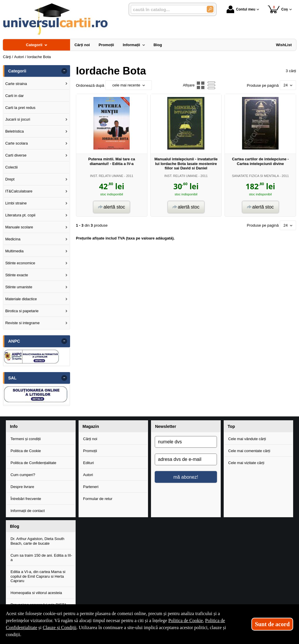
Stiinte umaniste (19, 287)
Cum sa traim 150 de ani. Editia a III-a (41, 558)
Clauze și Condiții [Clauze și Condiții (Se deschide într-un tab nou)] (60, 627)
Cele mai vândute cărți (247, 439)
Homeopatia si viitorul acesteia (36, 593)
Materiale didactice (21, 299)
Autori (88, 475)
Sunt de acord (272, 624)
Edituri (89, 463)
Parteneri (91, 487)
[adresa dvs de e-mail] (186, 459)
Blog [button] (15, 526)
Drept (10, 179)
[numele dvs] (186, 442)
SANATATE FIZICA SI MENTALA (255, 176)
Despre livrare (22, 487)
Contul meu (241, 9)
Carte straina (16, 84)
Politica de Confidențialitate (33, 463)
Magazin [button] (91, 426)
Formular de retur (98, 499)
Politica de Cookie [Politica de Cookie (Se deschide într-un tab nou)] (185, 620)
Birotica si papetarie (22, 311)
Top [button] (231, 426)
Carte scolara (16, 143)
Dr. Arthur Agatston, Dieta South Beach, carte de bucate (37, 541)
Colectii (12, 167)
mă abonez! (186, 477)
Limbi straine (16, 203)
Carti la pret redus (20, 108)
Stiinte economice (20, 263)
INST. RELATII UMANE (107, 176)
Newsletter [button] (166, 426)
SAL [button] (12, 378)
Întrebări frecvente (26, 499)
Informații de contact (28, 511)
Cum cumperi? (23, 475)
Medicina (13, 239)
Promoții (90, 451)
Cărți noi (90, 439)
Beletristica (15, 131)
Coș (278, 9)
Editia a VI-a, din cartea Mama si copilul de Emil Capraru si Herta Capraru (38, 576)
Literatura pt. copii (20, 215)
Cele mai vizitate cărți (246, 463)
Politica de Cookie (26, 451)
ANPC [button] (14, 341)
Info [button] (14, 426)
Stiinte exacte (17, 275)
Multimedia (14, 251)
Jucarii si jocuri (18, 119)
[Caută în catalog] (210, 9)
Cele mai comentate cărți (249, 451)
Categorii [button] (17, 71)
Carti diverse (16, 155)
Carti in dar (15, 96)
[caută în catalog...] (166, 9)
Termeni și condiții (26, 439)
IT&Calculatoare (19, 191)
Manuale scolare (19, 227)
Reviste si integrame (22, 323)
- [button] (64, 71)
